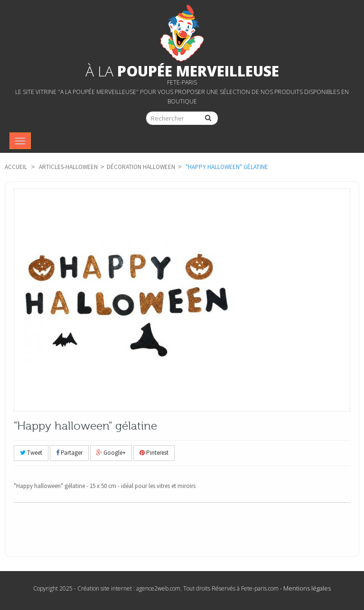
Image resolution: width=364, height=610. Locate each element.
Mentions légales (307, 588)
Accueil (16, 167)
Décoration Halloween (141, 167)
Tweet (31, 453)
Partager (69, 453)
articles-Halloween (68, 167)
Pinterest (154, 453)
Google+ (111, 453)
